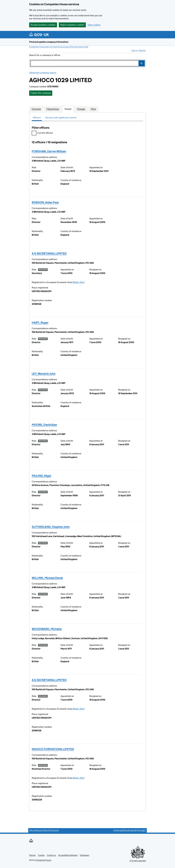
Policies (32, 855)
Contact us (51, 855)
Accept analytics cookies (43, 25)
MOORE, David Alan (44, 425)
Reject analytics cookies (72, 25)
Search (142, 63)
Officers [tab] (37, 118)
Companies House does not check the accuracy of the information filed (59, 47)
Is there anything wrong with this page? (130, 830)
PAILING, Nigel (41, 476)
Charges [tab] (81, 109)
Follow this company (41, 93)
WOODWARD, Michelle (47, 629)
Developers (85, 855)
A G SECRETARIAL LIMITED (49, 253)
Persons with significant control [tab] (61, 118)
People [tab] (68, 109)
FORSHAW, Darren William (49, 151)
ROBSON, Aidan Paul (45, 202)
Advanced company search (43, 73)
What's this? (79, 282)
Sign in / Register (139, 50)
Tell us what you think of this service (44, 830)
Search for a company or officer (45, 55)
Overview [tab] (36, 109)
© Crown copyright (138, 861)
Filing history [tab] (53, 109)
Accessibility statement (68, 855)
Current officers (42, 133)
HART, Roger (40, 323)
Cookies (41, 855)
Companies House (44, 860)
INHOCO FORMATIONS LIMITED (53, 749)
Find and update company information (49, 42)
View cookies (94, 25)
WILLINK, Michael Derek (47, 578)
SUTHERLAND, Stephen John (51, 527)
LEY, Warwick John (44, 374)
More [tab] (93, 109)
